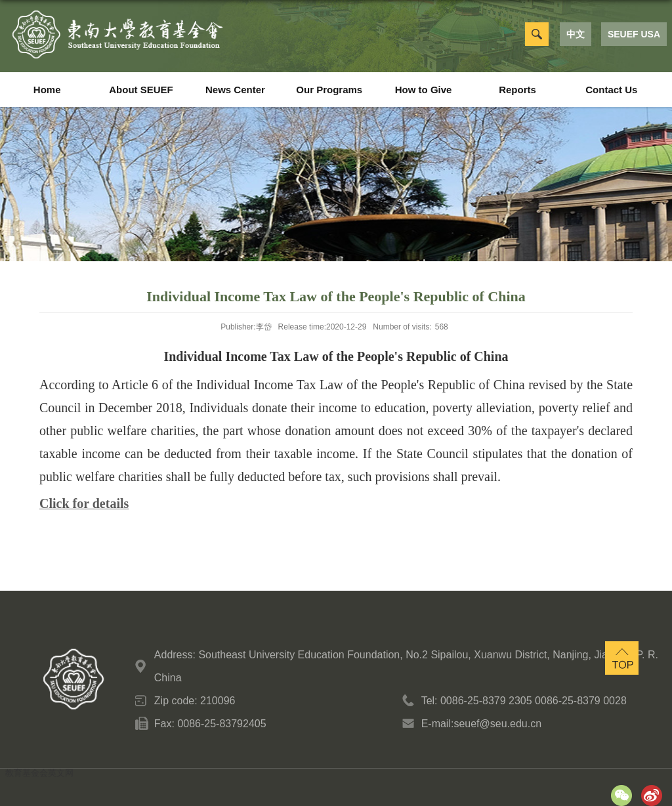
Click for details (84, 503)
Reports (517, 90)
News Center (235, 90)
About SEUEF (141, 90)
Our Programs (329, 90)
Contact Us (611, 90)
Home (47, 90)
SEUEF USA (634, 34)
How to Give (424, 90)
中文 (576, 34)
